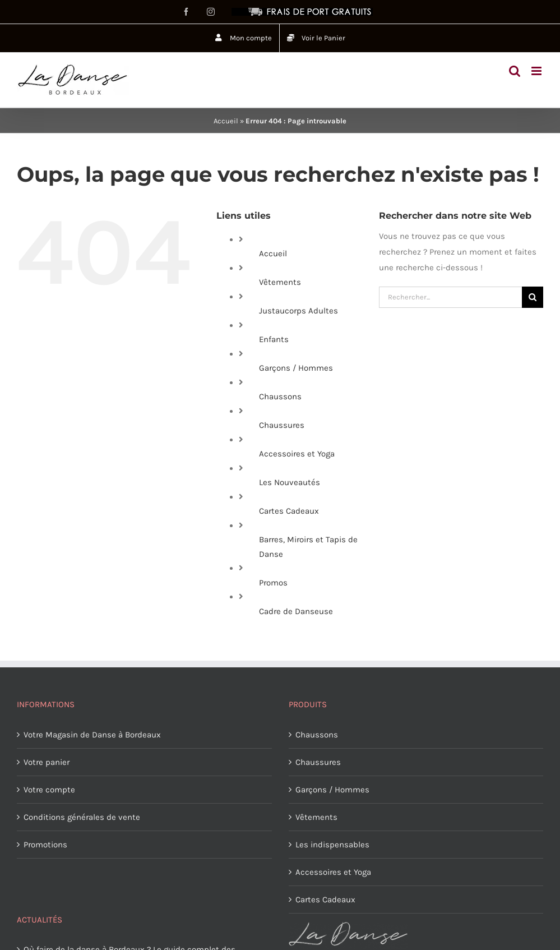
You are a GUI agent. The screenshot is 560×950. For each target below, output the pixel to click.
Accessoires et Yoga (297, 454)
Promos (273, 583)
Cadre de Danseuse (296, 611)
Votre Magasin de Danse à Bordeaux (92, 735)
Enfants (274, 339)
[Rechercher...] (450, 297)
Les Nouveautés (290, 482)
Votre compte (49, 790)
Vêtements (280, 282)
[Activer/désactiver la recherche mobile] (515, 71)
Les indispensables (332, 845)
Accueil (226, 121)
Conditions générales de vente (82, 817)
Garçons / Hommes (296, 368)
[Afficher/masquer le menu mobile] (537, 71)
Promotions (45, 845)
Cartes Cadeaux (289, 511)
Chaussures (282, 425)
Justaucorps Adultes (298, 311)
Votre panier (47, 762)
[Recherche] (533, 297)
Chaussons (280, 396)
